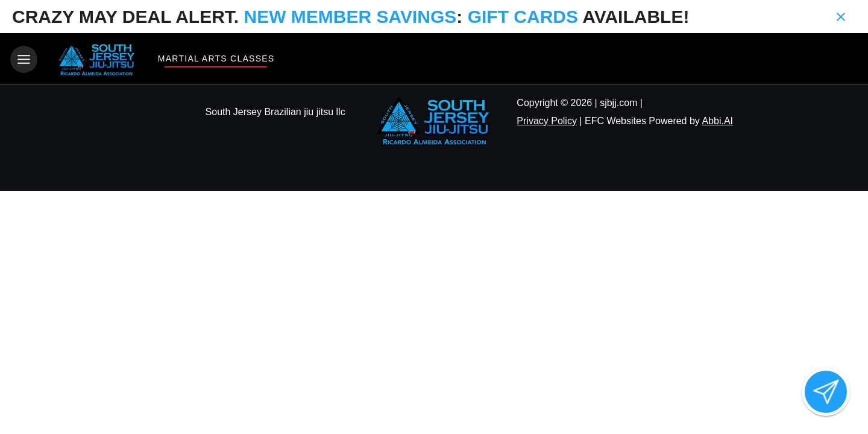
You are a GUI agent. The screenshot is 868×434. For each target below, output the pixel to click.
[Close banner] (841, 17)
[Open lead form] (826, 392)
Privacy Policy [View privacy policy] (547, 121)
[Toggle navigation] (24, 59)
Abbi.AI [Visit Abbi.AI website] (717, 121)
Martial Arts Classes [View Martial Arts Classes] (216, 58)
